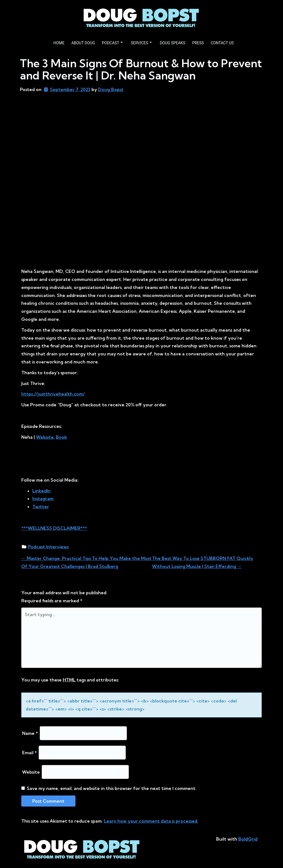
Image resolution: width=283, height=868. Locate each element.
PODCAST (112, 43)
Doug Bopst (111, 89)
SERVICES (141, 43)
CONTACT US (222, 43)
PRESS (198, 43)
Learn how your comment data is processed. (151, 821)
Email (29, 753)
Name (30, 733)
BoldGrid (248, 839)
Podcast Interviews (48, 547)
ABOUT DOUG (83, 43)
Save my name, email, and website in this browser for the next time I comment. (112, 788)
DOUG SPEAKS (172, 43)
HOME (59, 43)
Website (31, 772)
